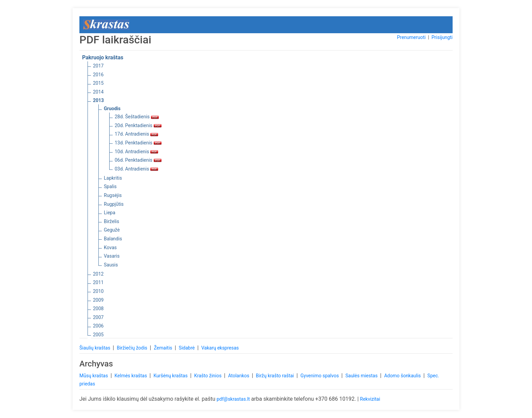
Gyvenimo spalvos (320, 376)
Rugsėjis (113, 195)
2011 (98, 282)
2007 (98, 317)
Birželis (111, 221)
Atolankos (239, 376)
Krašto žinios (208, 376)
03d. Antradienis (136, 169)
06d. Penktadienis (138, 160)
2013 (98, 100)
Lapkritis (113, 178)
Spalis (110, 186)
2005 (98, 335)
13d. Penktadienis (138, 143)
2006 (98, 326)
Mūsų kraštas (94, 376)
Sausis (111, 265)
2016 (98, 75)
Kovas (110, 247)
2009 (98, 300)
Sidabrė (187, 348)
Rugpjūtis (114, 204)
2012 (98, 274)
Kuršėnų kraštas (171, 376)
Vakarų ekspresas (220, 348)
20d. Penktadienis (138, 125)
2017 (98, 66)
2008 (98, 308)
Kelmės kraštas (131, 376)
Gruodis (112, 108)
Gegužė (112, 230)
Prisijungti (442, 37)
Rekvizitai (370, 399)
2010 (98, 291)
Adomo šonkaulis (403, 376)
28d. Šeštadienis (137, 117)
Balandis (113, 239)
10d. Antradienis (136, 152)
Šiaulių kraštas (95, 348)
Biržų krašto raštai (275, 376)
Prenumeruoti (411, 37)
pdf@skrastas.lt (233, 399)
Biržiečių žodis (132, 348)
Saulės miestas (362, 376)
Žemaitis (164, 348)
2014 (98, 92)
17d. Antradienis (136, 134)
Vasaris (112, 256)
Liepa (110, 213)
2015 (98, 83)
